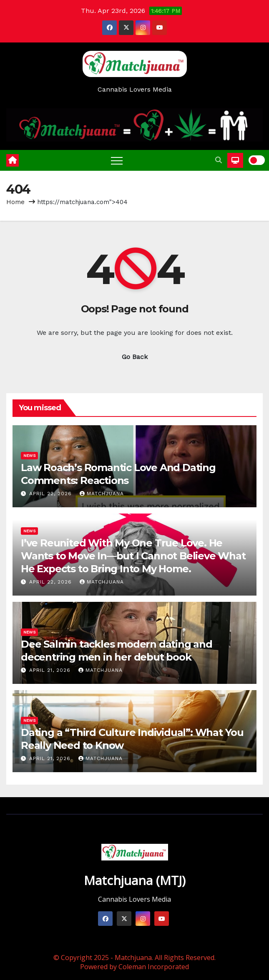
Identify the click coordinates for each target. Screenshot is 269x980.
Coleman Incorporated (154, 967)
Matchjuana (102, 494)
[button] (219, 160)
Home (15, 202)
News (29, 455)
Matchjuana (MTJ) (135, 880)
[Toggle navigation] (117, 160)
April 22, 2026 (52, 494)
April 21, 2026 (51, 670)
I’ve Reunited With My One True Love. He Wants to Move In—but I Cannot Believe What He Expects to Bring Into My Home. (133, 556)
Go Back (135, 357)
